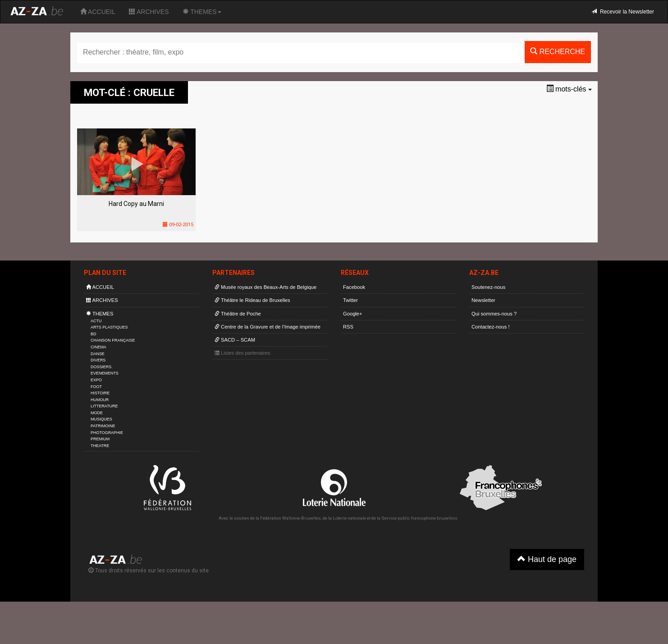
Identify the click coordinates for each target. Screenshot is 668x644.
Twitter (350, 300)
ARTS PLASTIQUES (109, 327)
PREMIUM (100, 439)
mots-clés (569, 89)
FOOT (96, 387)
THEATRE (100, 446)
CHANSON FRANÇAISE (113, 340)
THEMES (202, 12)
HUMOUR (100, 400)
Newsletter (483, 300)
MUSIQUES (101, 419)
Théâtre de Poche (238, 314)
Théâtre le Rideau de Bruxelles (252, 300)
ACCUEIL (98, 12)
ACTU (96, 321)
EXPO (96, 380)
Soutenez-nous (488, 287)
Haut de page (547, 559)
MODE (97, 413)
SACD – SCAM (235, 340)
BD (93, 334)
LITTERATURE (104, 406)
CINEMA (98, 347)
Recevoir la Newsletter (623, 12)
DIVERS (98, 360)
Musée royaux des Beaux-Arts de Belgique (265, 287)
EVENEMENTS (105, 373)
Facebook (354, 287)
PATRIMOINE (103, 426)
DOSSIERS (101, 367)
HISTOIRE (100, 393)
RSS (348, 327)
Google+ (353, 314)
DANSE (98, 354)
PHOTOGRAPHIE (107, 433)
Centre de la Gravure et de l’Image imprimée (268, 327)
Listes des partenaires (242, 353)
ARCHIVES (149, 12)
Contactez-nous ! (491, 327)
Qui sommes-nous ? (494, 314)
